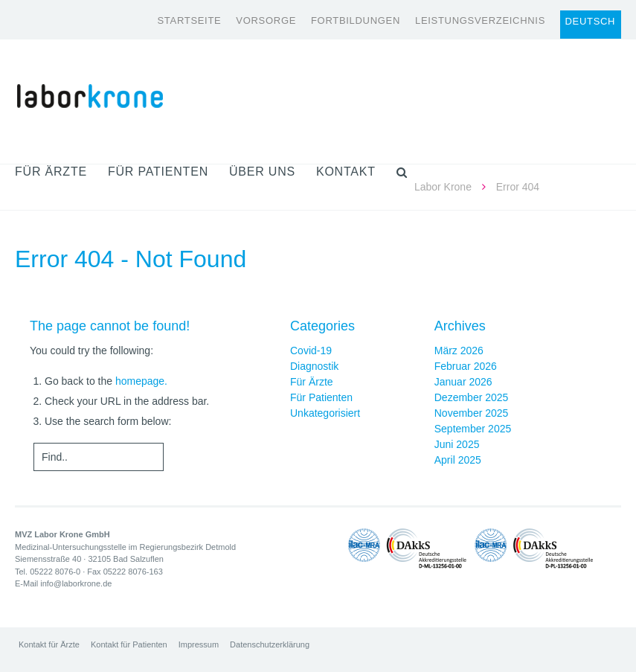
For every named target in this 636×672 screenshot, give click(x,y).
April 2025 (458, 460)
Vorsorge (266, 20)
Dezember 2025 (472, 397)
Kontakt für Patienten (129, 644)
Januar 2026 (463, 382)
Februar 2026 (466, 366)
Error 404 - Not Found (131, 259)
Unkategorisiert (325, 413)
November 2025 (472, 413)
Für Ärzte (312, 382)
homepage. (141, 381)
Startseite (189, 20)
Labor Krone (443, 187)
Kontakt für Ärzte (49, 644)
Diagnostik (314, 366)
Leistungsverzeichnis (480, 20)
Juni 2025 (457, 444)
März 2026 (459, 351)
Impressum (199, 644)
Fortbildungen (356, 20)
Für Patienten (321, 397)
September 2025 (473, 429)
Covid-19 (311, 351)
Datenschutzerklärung (270, 644)
